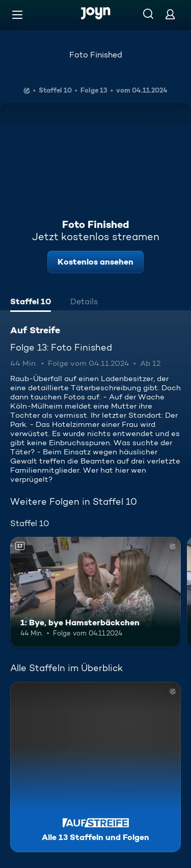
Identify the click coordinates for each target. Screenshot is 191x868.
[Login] (170, 14)
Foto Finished (96, 55)
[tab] (31, 303)
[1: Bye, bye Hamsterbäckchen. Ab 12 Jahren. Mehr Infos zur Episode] (95, 592)
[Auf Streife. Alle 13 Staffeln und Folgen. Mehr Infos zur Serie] (95, 767)
